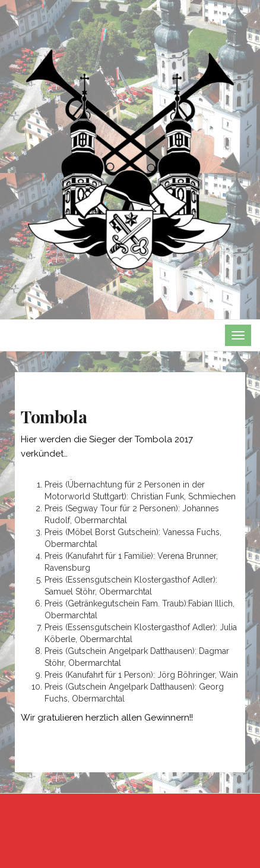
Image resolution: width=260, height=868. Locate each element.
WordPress (206, 842)
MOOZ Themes (103, 842)
